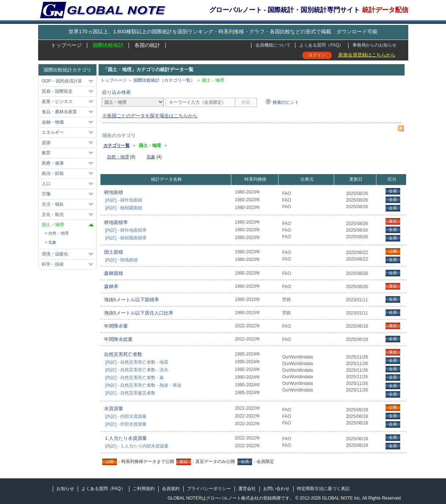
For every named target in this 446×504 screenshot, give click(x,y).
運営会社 (247, 489)
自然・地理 (58, 233)
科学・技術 (53, 264)
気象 (52, 242)
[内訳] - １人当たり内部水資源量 (137, 446)
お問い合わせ (276, 489)
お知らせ (65, 489)
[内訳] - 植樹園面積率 (126, 238)
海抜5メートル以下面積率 (132, 300)
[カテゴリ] (133, 102)
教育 (46, 153)
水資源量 (114, 409)
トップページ (66, 45)
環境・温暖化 (55, 254)
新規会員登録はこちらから (367, 55)
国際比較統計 (108, 45)
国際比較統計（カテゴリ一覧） (164, 80)
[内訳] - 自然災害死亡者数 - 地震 (137, 362)
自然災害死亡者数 (123, 354)
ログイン (317, 55)
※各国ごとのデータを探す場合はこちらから (150, 116)
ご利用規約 (144, 489)
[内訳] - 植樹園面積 (124, 208)
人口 (46, 184)
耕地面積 (114, 192)
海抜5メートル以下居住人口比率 (139, 313)
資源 (46, 143)
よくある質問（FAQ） (321, 45)
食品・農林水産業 (59, 112)
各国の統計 (147, 45)
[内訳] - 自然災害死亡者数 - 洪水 (137, 370)
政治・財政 (53, 173)
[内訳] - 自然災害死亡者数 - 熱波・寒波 (143, 385)
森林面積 (114, 273)
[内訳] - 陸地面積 (121, 260)
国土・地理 (53, 225)
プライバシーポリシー (209, 489)
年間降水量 (116, 326)
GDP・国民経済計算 (62, 81)
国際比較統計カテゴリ (67, 70)
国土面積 (114, 252)
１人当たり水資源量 (126, 438)
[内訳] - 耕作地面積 (124, 200)
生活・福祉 (53, 204)
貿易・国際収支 (57, 91)
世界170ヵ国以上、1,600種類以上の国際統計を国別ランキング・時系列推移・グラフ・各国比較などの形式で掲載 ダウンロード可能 (223, 32)
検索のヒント (286, 102)
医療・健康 (53, 163)
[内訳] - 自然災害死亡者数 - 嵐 (134, 378)
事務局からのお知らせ (375, 45)
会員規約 (171, 489)
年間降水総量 (118, 339)
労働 (46, 194)
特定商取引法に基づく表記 (323, 489)
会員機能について (273, 45)
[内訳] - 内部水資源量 (126, 416)
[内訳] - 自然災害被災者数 (130, 393)
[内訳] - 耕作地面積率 (126, 230)
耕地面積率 (116, 222)
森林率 (111, 286)
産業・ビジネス (57, 102)
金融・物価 (53, 122)
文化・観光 (53, 214)
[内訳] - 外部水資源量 (126, 424)
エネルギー (53, 132)
